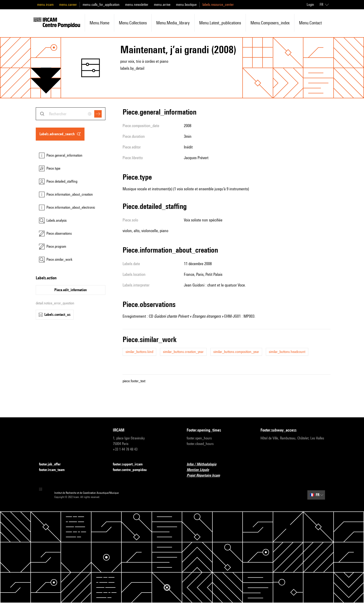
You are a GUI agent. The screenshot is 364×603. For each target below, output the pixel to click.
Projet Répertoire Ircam (206, 476)
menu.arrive (162, 5)
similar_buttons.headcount (287, 352)
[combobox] (71, 114)
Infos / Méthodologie (204, 464)
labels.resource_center (218, 5)
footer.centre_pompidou (133, 470)
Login (310, 5)
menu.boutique (186, 5)
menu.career (68, 5)
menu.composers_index (270, 23)
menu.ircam (45, 5)
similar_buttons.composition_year (236, 352)
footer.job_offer (53, 464)
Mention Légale (201, 470)
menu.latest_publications (220, 23)
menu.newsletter (137, 5)
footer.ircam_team (55, 470)
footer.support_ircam (130, 464)
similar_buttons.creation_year (183, 352)
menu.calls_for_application (101, 5)
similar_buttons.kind (139, 352)
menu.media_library (173, 23)
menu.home (99, 23)
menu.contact (310, 23)
